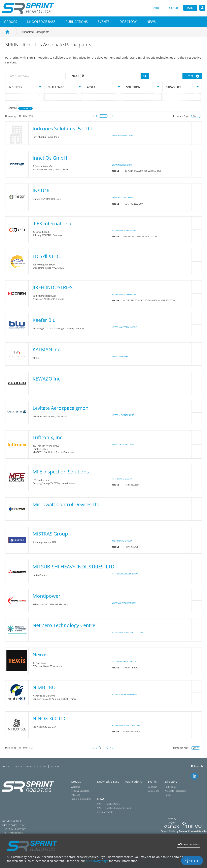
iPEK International (53, 223)
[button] (11, 22)
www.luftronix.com (123, 445)
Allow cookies (188, 844)
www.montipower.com (124, 603)
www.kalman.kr (120, 357)
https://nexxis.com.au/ (124, 662)
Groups (11, 22)
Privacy (5, 767)
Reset (192, 76)
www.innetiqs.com (122, 165)
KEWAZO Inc (46, 379)
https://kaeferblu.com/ (124, 327)
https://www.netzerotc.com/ (127, 632)
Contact (174, 8)
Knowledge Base (41, 22)
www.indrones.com (122, 136)
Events (104, 22)
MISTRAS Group (50, 534)
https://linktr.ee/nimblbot (126, 695)
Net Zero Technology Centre (64, 625)
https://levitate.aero (123, 415)
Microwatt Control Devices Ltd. (67, 504)
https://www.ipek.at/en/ (124, 231)
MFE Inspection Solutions (61, 472)
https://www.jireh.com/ (124, 295)
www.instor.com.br (122, 198)
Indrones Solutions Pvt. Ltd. (63, 128)
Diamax (183, 831)
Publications (77, 22)
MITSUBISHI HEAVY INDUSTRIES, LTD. (74, 567)
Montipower (46, 596)
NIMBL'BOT (45, 687)
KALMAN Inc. (47, 349)
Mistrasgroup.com (122, 541)
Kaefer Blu (44, 320)
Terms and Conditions (24, 767)
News (151, 22)
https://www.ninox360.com (126, 726)
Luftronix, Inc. (48, 437)
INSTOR (41, 190)
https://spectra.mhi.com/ (125, 574)
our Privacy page (97, 861)
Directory (128, 22)
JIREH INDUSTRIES (53, 287)
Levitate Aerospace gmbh (61, 408)
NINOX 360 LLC (50, 718)
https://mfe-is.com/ (122, 479)
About (158, 8)
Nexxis (40, 654)
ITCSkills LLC (46, 256)
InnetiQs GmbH (50, 158)
